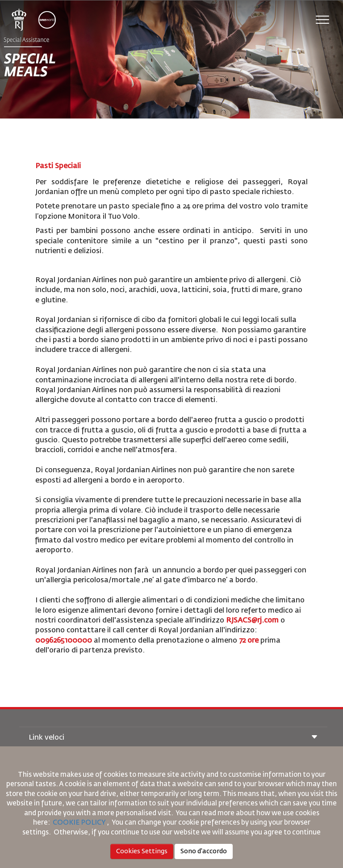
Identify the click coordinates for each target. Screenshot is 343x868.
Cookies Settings (142, 851)
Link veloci (173, 738)
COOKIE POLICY (79, 823)
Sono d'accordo (204, 851)
